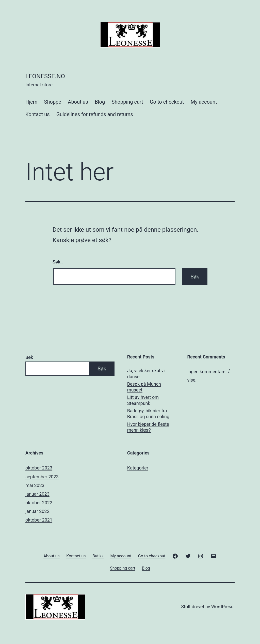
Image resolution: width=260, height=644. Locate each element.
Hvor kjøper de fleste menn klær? (148, 427)
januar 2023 (37, 494)
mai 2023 (35, 485)
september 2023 (42, 477)
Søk (29, 357)
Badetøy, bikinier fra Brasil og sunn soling (148, 414)
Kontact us (37, 114)
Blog (100, 102)
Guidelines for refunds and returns (95, 114)
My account (204, 102)
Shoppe (53, 102)
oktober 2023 (39, 468)
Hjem (31, 102)
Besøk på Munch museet (144, 387)
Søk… (58, 262)
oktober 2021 (39, 520)
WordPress (222, 607)
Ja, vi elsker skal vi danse (146, 373)
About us (78, 102)
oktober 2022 (39, 503)
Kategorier (138, 468)
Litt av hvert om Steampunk (143, 400)
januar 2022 (37, 511)
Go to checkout (167, 102)
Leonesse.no (45, 76)
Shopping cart (127, 102)
